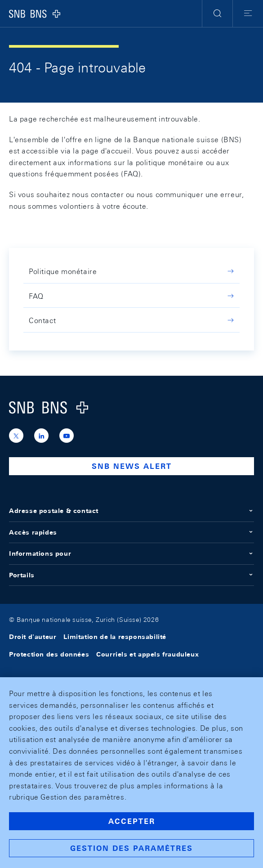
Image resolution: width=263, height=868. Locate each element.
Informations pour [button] (131, 553)
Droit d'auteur (33, 637)
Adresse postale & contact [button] (131, 511)
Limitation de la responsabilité (115, 637)
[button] (217, 13)
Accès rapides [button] (131, 532)
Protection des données (49, 654)
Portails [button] (131, 575)
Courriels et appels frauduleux (147, 654)
